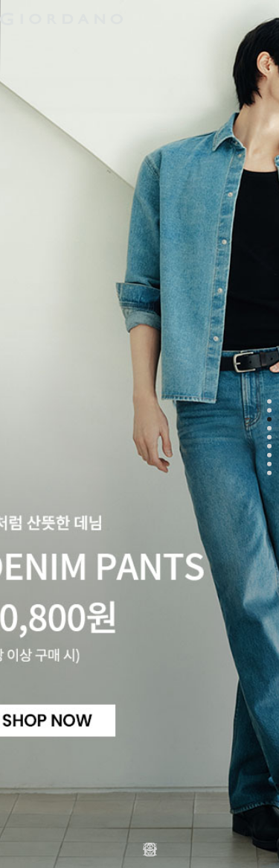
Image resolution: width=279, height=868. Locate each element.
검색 (242, 6)
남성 (23, 48)
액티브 (120, 48)
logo (139, 19)
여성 (69, 48)
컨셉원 (232, 48)
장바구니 (264, 13)
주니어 (176, 48)
